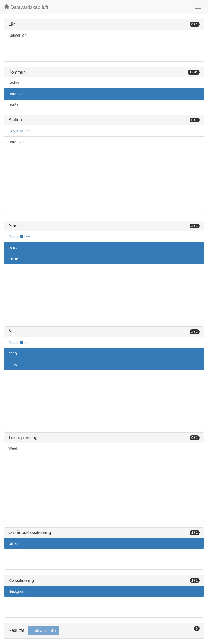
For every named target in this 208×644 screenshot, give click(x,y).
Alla (13, 131)
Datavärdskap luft (26, 7)
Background (19, 591)
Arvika (14, 83)
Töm (25, 237)
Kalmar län (17, 35)
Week (13, 448)
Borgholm (17, 94)
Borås (13, 105)
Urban (14, 543)
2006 (13, 365)
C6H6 (13, 259)
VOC (12, 248)
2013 (13, 354)
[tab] (104, 631)
